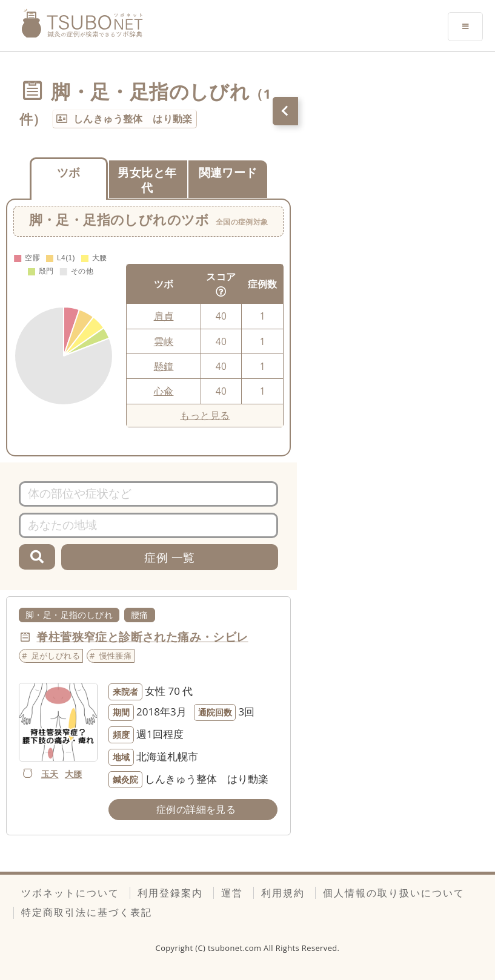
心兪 (164, 391)
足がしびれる (56, 656)
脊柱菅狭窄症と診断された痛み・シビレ (142, 636)
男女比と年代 (147, 180)
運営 (232, 893)
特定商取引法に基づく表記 (87, 912)
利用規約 (283, 893)
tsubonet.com (236, 948)
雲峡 (164, 341)
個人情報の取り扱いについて (394, 893)
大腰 (74, 774)
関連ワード (228, 172)
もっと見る (205, 415)
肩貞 (164, 316)
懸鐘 (164, 366)
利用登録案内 (170, 893)
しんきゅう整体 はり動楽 (133, 119)
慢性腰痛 (116, 656)
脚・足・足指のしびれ (69, 615)
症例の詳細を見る (196, 809)
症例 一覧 (169, 557)
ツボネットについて (70, 893)
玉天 (50, 774)
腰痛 (140, 615)
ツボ (69, 172)
